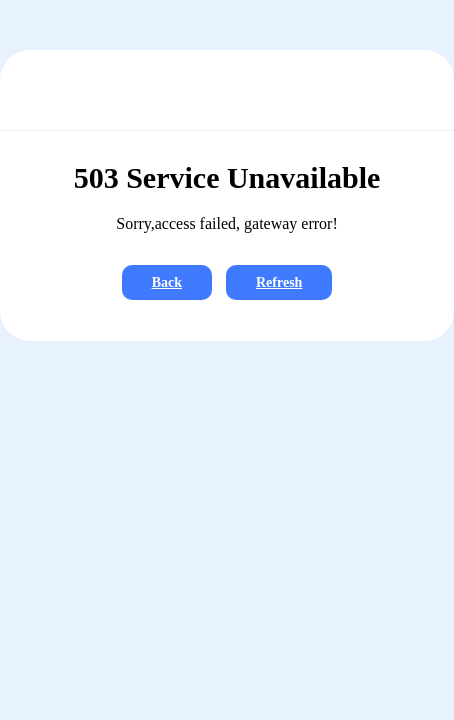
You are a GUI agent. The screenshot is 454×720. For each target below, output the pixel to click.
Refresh (279, 282)
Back (167, 282)
